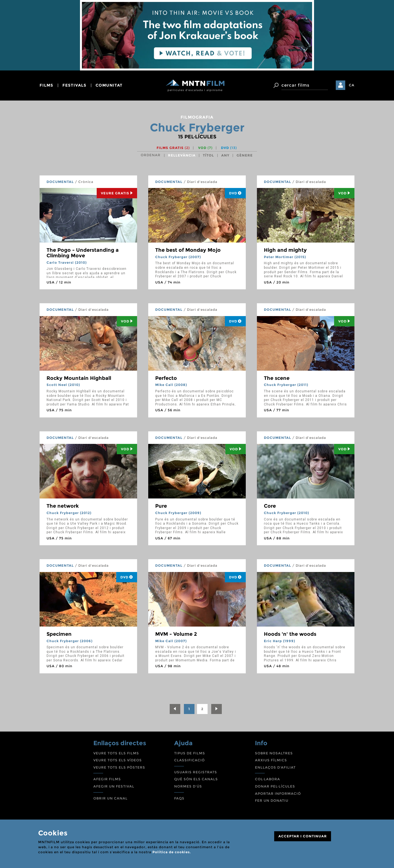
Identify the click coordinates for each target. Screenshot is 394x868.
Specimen (59, 634)
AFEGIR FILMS (107, 779)
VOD (205, 148)
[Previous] (175, 709)
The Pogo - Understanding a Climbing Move (83, 253)
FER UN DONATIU (272, 800)
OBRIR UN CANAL (110, 798)
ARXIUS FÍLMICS (271, 760)
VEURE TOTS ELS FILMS (116, 753)
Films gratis (173, 148)
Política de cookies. (172, 852)
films (46, 85)
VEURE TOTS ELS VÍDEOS (118, 760)
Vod (344, 193)
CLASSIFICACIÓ (189, 760)
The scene (277, 378)
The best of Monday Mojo (188, 250)
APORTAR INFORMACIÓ (278, 794)
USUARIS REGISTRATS (196, 772)
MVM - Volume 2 (176, 634)
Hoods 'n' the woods (290, 634)
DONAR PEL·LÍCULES (275, 786)
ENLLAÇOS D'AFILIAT (275, 767)
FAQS (179, 798)
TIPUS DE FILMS (190, 753)
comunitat (109, 85)
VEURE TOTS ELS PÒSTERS (119, 767)
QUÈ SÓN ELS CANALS (196, 779)
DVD (229, 148)
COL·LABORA (267, 779)
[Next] (217, 709)
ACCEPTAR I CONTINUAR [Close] (303, 836)
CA (352, 85)
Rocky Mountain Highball (79, 378)
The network (63, 506)
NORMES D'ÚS (188, 786)
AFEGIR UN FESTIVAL (114, 786)
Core (270, 506)
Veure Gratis (117, 193)
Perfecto (166, 378)
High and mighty (285, 250)
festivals (74, 85)
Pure (161, 506)
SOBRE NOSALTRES (274, 753)
